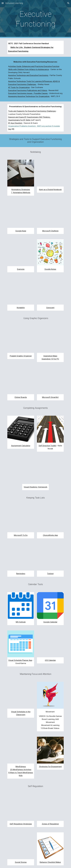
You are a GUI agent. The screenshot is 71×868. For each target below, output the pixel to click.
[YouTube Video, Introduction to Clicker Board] (21, 381)
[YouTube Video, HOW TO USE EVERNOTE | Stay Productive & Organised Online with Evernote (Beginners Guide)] (21, 253)
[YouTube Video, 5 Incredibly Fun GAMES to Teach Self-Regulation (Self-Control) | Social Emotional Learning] (21, 807)
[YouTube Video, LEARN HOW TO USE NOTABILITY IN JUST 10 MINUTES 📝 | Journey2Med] (21, 291)
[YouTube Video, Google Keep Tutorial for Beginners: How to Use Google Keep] (21, 214)
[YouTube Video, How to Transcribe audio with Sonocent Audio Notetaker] (50, 291)
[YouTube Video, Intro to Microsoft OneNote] (50, 214)
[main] (35, 19)
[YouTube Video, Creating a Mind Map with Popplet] (21, 339)
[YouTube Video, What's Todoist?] (50, 557)
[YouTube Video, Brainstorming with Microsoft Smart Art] (50, 381)
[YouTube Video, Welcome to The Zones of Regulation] (50, 807)
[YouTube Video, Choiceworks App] (50, 519)
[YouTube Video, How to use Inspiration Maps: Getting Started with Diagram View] (50, 339)
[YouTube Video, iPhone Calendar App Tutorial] (50, 644)
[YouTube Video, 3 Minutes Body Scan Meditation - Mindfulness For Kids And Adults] (21, 750)
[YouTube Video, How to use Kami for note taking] (50, 173)
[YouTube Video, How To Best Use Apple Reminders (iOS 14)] (21, 557)
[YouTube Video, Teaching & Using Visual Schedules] (21, 695)
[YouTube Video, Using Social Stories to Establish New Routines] (21, 846)
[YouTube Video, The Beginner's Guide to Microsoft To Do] (21, 519)
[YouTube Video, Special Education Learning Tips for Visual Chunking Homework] (35, 470)
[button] (3, 3)
